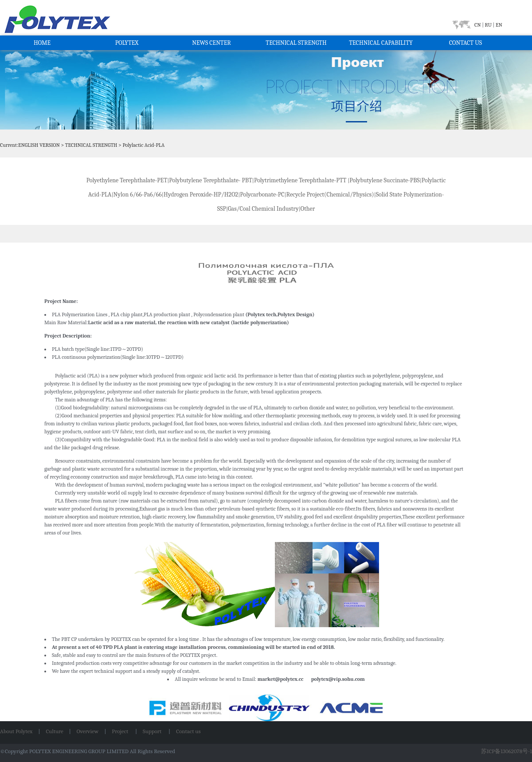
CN (478, 25)
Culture (54, 731)
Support (153, 731)
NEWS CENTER (211, 43)
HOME (42, 43)
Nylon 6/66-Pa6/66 (138, 194)
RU (488, 25)
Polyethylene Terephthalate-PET (127, 180)
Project (121, 731)
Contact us (188, 731)
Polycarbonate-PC (262, 194)
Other (309, 209)
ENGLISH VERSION (39, 145)
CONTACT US (465, 43)
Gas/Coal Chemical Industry (263, 209)
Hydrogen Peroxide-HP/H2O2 (201, 194)
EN (498, 25)
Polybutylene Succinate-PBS (384, 180)
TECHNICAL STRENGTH (296, 43)
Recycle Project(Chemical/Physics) (330, 194)
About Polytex (16, 731)
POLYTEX (127, 43)
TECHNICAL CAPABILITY (381, 43)
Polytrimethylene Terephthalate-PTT (300, 180)
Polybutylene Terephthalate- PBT (211, 180)
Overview (88, 731)
